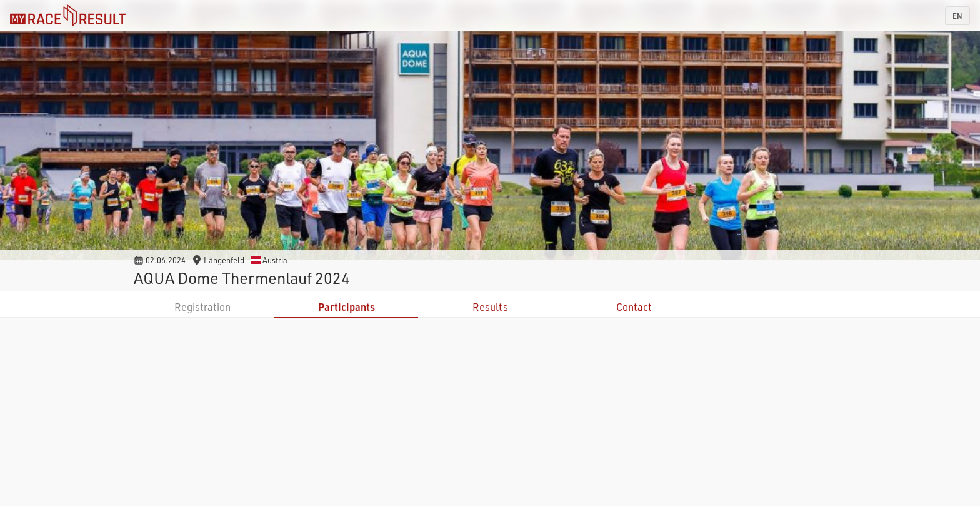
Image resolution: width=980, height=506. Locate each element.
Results (490, 307)
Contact (634, 307)
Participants (347, 307)
